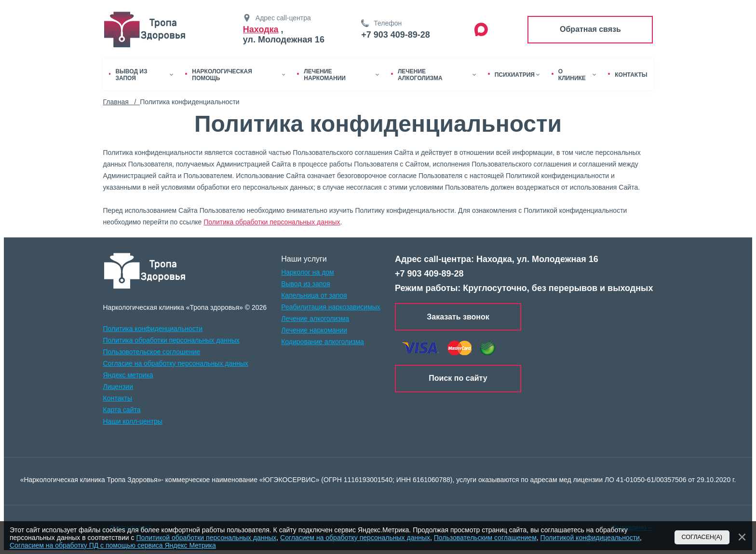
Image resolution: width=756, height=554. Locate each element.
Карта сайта (122, 410)
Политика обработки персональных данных (272, 222)
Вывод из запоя (306, 284)
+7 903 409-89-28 (396, 35)
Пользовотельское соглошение (152, 352)
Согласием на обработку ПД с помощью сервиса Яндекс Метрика (113, 545)
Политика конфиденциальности (153, 329)
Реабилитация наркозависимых (331, 307)
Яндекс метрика (128, 375)
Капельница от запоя (314, 295)
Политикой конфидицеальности (590, 538)
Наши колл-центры (133, 421)
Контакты (118, 398)
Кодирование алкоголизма (323, 342)
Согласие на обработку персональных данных (176, 363)
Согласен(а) (702, 537)
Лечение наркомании (314, 330)
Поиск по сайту (458, 378)
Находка (261, 29)
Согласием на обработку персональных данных (355, 538)
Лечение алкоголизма (315, 319)
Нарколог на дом (308, 272)
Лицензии (118, 387)
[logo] (145, 271)
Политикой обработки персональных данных (206, 538)
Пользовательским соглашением (485, 538)
